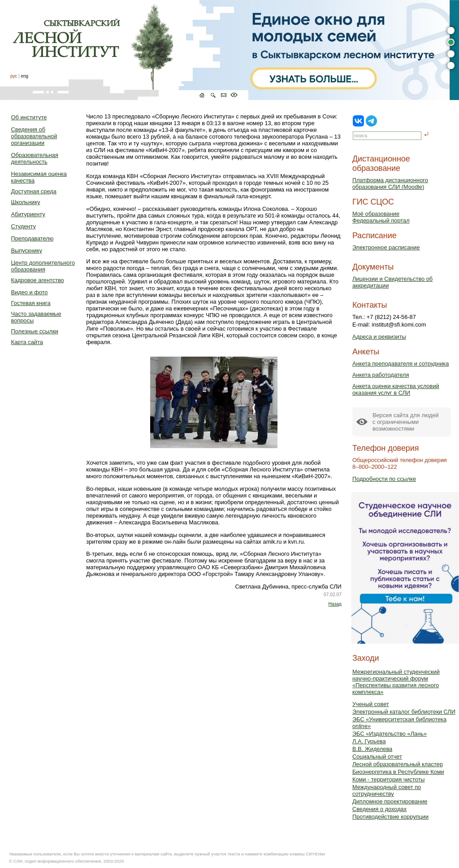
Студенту (24, 226)
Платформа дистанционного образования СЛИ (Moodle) (390, 183)
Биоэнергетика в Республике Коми (398, 772)
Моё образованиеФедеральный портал (381, 217)
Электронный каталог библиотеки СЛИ (404, 712)
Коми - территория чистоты (389, 779)
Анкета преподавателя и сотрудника (401, 364)
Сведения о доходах (379, 809)
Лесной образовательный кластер (398, 764)
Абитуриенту (28, 214)
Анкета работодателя (381, 375)
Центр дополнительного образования (43, 266)
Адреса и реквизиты (379, 337)
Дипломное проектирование (390, 801)
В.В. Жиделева (372, 749)
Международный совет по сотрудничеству (387, 790)
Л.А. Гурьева (369, 741)
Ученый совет (371, 704)
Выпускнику (27, 251)
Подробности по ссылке (384, 479)
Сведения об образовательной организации (34, 136)
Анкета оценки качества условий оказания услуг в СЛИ (396, 389)
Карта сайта (27, 342)
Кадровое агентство (38, 280)
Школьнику (26, 202)
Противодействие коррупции (390, 817)
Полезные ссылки (35, 331)
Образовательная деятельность (35, 158)
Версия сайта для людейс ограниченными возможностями (406, 422)
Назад (335, 604)
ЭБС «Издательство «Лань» (390, 734)
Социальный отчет (377, 757)
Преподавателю (32, 238)
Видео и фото (30, 292)
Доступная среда (34, 191)
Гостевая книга (31, 303)
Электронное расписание (386, 247)
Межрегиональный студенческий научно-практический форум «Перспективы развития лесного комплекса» (396, 682)
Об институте (29, 117)
